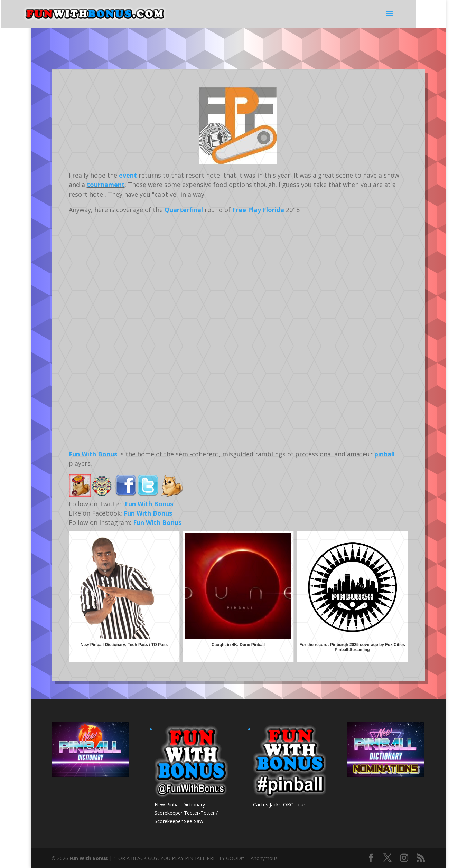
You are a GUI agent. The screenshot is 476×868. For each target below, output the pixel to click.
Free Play (247, 210)
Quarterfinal (184, 210)
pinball (385, 454)
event (128, 175)
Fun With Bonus (93, 454)
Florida (273, 210)
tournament (106, 185)
